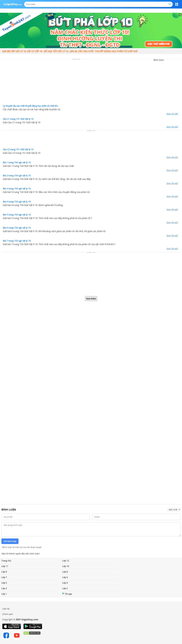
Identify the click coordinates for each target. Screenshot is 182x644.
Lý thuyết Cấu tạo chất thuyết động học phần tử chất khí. (30, 106)
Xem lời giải (172, 127)
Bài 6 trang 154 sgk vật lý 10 (17, 228)
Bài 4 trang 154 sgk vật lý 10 (17, 202)
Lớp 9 (4, 572)
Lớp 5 (4, 583)
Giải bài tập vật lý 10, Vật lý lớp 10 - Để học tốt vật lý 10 (35, 51)
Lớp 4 (65, 583)
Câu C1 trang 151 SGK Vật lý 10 (18, 119)
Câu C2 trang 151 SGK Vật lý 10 (18, 149)
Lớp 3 (4, 588)
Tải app (67, 594)
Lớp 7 (4, 577)
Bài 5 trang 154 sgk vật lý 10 (17, 215)
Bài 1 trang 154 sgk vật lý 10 (17, 162)
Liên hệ (6, 609)
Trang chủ (6, 561)
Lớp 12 (66, 561)
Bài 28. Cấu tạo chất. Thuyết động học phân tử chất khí (104, 51)
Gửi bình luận (10, 541)
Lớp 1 (4, 594)
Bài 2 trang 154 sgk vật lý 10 (17, 175)
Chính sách (8, 614)
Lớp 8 (65, 572)
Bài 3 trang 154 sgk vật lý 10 (17, 189)
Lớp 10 (66, 566)
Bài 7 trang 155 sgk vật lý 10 (17, 241)
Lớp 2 (65, 588)
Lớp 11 (5, 566)
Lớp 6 (65, 577)
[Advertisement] (91, 82)
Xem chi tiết (172, 114)
